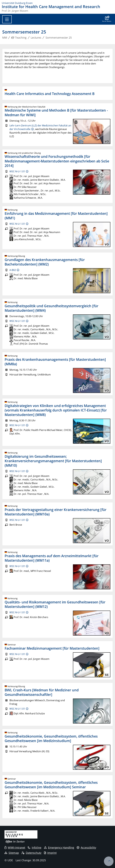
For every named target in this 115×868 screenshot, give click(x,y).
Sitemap (12, 853)
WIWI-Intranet (15, 848)
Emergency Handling (59, 848)
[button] (107, 19)
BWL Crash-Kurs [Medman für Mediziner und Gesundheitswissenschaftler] (42, 692)
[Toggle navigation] (7, 19)
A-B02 (13, 270)
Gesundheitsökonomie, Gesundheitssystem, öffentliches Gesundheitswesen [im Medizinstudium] (51, 738)
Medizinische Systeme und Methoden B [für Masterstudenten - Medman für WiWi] (56, 112)
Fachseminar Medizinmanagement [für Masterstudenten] (52, 648)
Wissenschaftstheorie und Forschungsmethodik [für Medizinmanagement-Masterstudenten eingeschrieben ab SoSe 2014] (57, 161)
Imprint (50, 853)
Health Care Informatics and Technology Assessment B (50, 94)
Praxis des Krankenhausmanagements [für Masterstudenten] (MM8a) (55, 362)
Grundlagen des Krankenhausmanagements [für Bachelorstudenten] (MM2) (45, 262)
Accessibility (86, 848)
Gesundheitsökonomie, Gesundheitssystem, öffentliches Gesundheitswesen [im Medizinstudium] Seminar (51, 785)
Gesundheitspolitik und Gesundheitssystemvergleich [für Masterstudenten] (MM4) (52, 308)
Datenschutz (31, 853)
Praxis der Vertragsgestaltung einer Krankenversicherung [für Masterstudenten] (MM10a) (56, 512)
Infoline (35, 848)
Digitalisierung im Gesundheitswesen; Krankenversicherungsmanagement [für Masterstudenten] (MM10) (53, 461)
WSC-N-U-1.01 (17, 171)
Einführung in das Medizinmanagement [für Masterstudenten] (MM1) (56, 216)
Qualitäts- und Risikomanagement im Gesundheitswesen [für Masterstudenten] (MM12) (55, 604)
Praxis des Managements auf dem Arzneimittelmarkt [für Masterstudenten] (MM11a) (52, 558)
